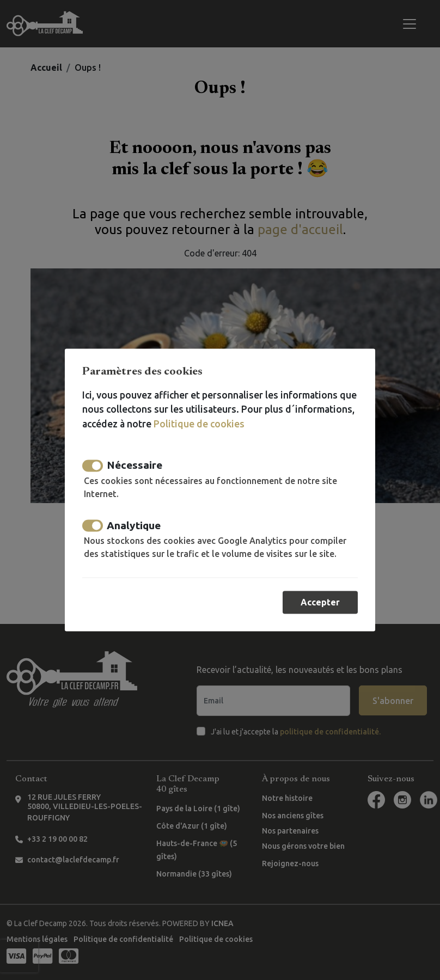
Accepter (320, 603)
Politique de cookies (199, 424)
